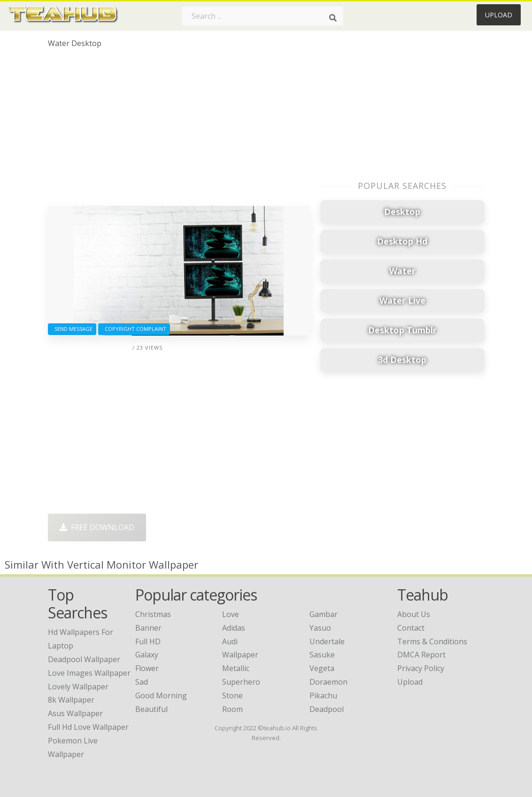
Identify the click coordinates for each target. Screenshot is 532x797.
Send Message (72, 329)
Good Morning (161, 695)
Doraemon (328, 682)
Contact (411, 628)
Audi (230, 641)
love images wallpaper (89, 673)
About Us (414, 614)
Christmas (153, 614)
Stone (232, 695)
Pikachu (323, 695)
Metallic (236, 668)
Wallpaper (240, 655)
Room (232, 709)
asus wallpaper (75, 713)
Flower (147, 668)
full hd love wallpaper (88, 727)
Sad (142, 682)
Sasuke (322, 655)
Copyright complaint (134, 329)
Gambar (324, 614)
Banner (148, 628)
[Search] (333, 18)
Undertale (327, 641)
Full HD (148, 641)
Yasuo (320, 628)
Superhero (241, 682)
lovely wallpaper (78, 687)
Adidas (234, 628)
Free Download (97, 527)
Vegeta (322, 668)
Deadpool (327, 709)
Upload (499, 15)
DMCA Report (421, 655)
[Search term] (262, 16)
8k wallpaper (71, 700)
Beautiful (151, 709)
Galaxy (147, 655)
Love (231, 614)
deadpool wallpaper (84, 659)
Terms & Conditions (432, 641)
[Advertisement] (179, 131)
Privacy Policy (421, 668)
